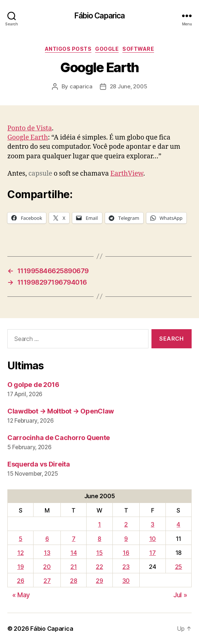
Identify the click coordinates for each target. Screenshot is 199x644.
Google (107, 49)
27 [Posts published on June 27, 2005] (47, 581)
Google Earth (28, 138)
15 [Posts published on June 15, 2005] (99, 553)
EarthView (127, 174)
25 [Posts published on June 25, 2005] (179, 567)
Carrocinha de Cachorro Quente (59, 438)
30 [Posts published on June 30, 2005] (126, 581)
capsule (40, 174)
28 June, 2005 (129, 86)
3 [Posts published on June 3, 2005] (153, 524)
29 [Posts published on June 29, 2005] (99, 581)
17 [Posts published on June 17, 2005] (152, 553)
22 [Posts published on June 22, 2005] (99, 567)
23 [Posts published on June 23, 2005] (126, 567)
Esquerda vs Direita (39, 464)
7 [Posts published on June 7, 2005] (74, 539)
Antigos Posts (68, 49)
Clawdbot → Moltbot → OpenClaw (61, 411)
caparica (81, 86)
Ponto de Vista (30, 128)
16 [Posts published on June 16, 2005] (126, 553)
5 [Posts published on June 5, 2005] (21, 539)
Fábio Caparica (100, 16)
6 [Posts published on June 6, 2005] (47, 539)
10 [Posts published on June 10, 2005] (153, 539)
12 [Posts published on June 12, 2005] (20, 553)
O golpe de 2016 (33, 385)
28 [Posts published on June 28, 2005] (74, 581)
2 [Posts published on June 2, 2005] (126, 524)
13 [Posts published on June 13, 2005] (47, 553)
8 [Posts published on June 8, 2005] (99, 539)
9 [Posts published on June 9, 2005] (126, 539)
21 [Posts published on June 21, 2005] (74, 567)
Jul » (180, 595)
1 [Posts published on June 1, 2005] (99, 524)
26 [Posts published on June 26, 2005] (20, 581)
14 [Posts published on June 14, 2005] (74, 553)
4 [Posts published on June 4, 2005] (178, 524)
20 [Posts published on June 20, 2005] (47, 567)
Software (138, 49)
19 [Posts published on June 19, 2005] (20, 567)
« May (21, 595)
